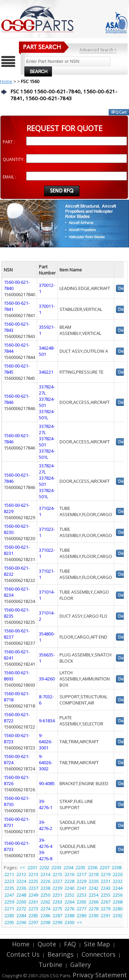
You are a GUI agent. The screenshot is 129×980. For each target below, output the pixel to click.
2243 (106, 888)
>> (79, 922)
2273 (33, 909)
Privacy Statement (99, 975)
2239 (57, 888)
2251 (57, 895)
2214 (45, 874)
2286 (45, 915)
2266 (94, 902)
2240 (69, 888)
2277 (82, 909)
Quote (47, 944)
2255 (106, 895)
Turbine (50, 965)
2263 (57, 902)
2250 (45, 895)
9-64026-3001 (46, 742)
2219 (106, 874)
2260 (21, 902)
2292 (118, 915)
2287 (57, 915)
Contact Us (23, 954)
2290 (94, 915)
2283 (9, 915)
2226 (45, 881)
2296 (21, 922)
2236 (21, 888)
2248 (21, 895)
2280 (118, 909)
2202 (44, 867)
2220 (118, 874)
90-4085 (47, 783)
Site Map (97, 944)
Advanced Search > (98, 50)
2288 (69, 915)
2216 (69, 874)
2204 (68, 867)
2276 (69, 909)
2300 (69, 922)
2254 (94, 895)
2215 (57, 874)
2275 (57, 909)
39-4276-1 (46, 804)
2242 (94, 888)
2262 (45, 902)
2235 (9, 888)
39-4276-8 (46, 855)
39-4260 (47, 679)
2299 (57, 922)
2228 (69, 881)
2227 (57, 881)
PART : (9, 142)
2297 (33, 922)
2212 (21, 874)
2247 (9, 895)
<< (23, 867)
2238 (45, 888)
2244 (118, 888)
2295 (9, 922)
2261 (33, 902)
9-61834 (47, 721)
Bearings (61, 954)
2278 (94, 909)
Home (6, 81)
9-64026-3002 (46, 762)
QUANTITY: (14, 159)
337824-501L (47, 415)
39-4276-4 (46, 843)
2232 (118, 881)
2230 (94, 881)
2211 (9, 874)
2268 (118, 902)
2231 (106, 881)
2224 (21, 881)
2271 (9, 909)
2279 (106, 909)
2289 (82, 915)
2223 (9, 881)
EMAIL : (9, 177)
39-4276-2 (46, 825)
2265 (82, 902)
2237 (33, 888)
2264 (69, 902)
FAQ (70, 944)
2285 (33, 915)
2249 (33, 895)
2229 (82, 881)
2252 (69, 895)
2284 (21, 915)
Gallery (80, 965)
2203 (56, 867)
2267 (106, 902)
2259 (9, 902)
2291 (106, 915)
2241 (82, 888)
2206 (93, 867)
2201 (32, 867)
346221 (46, 372)
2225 (33, 881)
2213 (33, 874)
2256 (118, 895)
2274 (45, 909)
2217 (82, 874)
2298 (45, 922)
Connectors (99, 954)
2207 (105, 867)
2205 (80, 867)
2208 (117, 867)
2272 (21, 909)
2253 (82, 895)
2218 (94, 874)
